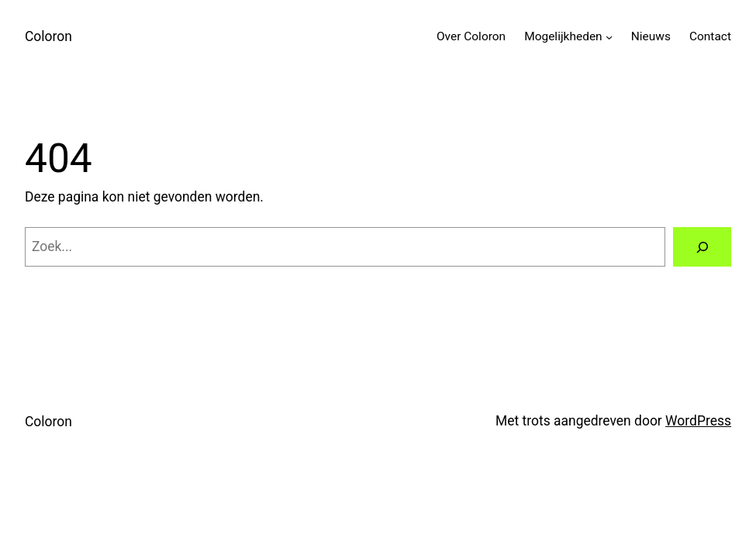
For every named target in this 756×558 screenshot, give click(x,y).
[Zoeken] (702, 247)
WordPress (698, 421)
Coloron (48, 36)
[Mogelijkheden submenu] (609, 37)
